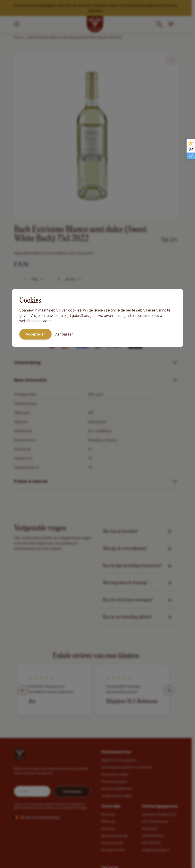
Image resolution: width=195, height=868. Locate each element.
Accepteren (35, 334)
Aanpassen (64, 334)
